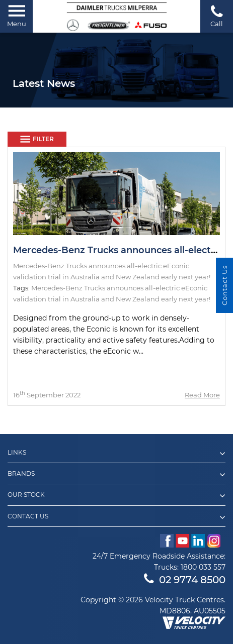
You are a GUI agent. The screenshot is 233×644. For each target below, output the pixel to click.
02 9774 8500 (185, 580)
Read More (202, 395)
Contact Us (224, 285)
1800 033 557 (203, 567)
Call (217, 16)
